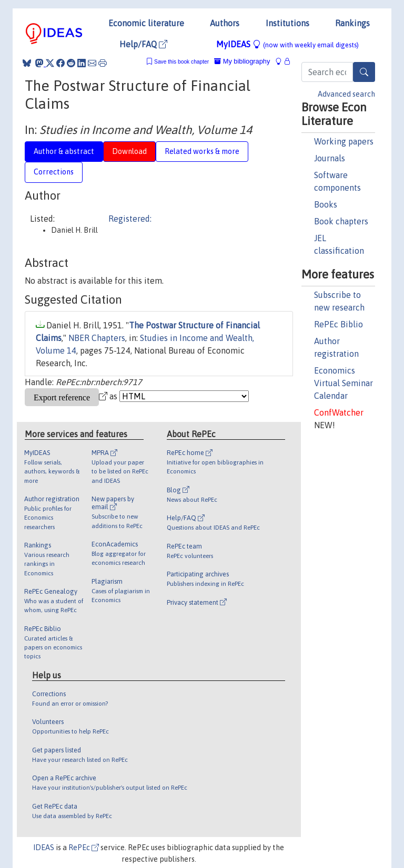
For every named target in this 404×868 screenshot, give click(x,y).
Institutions (287, 23)
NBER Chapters (97, 338)
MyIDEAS (287, 44)
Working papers (344, 141)
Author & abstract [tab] (64, 151)
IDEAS (44, 848)
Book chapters (341, 221)
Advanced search (346, 94)
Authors (225, 23)
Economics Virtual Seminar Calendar (344, 383)
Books (326, 204)
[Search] (364, 72)
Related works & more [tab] (202, 151)
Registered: (130, 219)
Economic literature (146, 23)
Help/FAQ (143, 44)
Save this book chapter (181, 62)
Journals (330, 158)
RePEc (84, 848)
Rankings (352, 23)
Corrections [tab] (54, 172)
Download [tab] (129, 151)
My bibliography (242, 61)
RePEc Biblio (339, 324)
